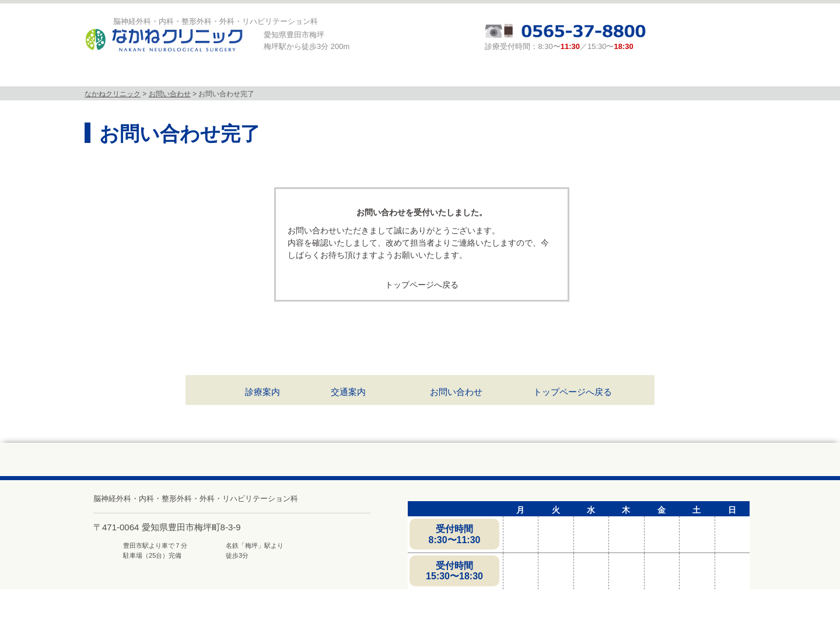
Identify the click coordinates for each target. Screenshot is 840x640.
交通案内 (348, 392)
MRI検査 (372, 75)
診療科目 (276, 75)
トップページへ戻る (422, 285)
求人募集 (655, 75)
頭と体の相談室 (563, 75)
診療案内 (467, 75)
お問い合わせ (456, 392)
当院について (180, 75)
